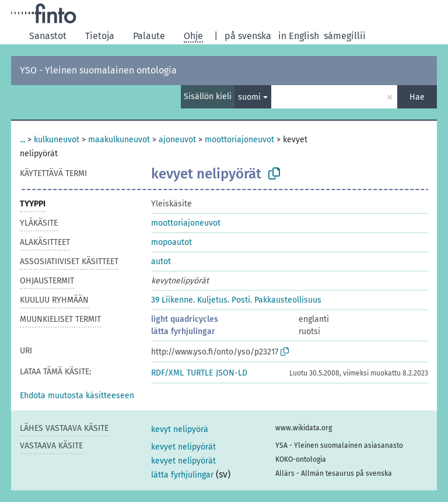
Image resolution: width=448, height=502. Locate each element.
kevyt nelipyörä (180, 429)
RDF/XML (167, 373)
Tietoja (100, 36)
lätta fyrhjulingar (183, 331)
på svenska (248, 36)
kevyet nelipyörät (183, 447)
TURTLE (200, 373)
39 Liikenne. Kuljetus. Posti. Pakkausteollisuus (236, 300)
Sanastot (48, 36)
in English (299, 36)
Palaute (149, 36)
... (22, 140)
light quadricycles (185, 319)
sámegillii (345, 36)
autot (161, 261)
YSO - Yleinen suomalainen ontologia (98, 70)
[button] (77, 396)
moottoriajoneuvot (239, 140)
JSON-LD (232, 373)
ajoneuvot (177, 140)
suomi (249, 97)
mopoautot (171, 242)
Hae (417, 97)
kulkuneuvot (57, 140)
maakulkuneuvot (119, 140)
